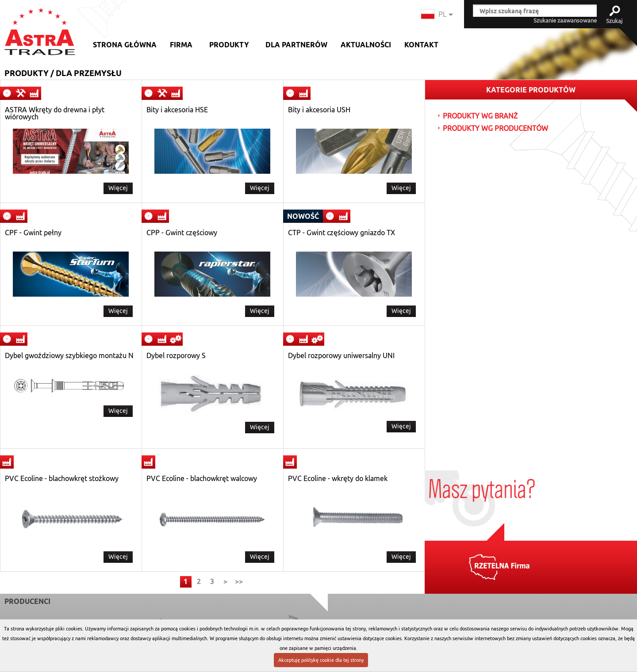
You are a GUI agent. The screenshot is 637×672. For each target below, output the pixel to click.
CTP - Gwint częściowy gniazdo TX (342, 233)
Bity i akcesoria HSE (177, 110)
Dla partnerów (296, 45)
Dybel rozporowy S (176, 356)
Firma (181, 45)
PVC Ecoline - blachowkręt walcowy (202, 479)
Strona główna (125, 45)
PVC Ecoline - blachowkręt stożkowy (62, 479)
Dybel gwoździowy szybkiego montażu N (69, 356)
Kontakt (421, 45)
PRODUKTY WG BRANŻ (480, 116)
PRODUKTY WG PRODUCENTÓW (495, 129)
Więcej (118, 188)
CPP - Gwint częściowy (182, 233)
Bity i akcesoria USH (319, 110)
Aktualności (366, 45)
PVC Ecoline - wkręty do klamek (338, 479)
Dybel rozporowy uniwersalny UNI (341, 356)
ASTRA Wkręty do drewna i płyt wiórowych (55, 114)
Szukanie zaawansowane (565, 21)
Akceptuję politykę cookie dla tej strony (321, 660)
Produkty (229, 45)
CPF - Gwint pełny (33, 233)
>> (239, 582)
